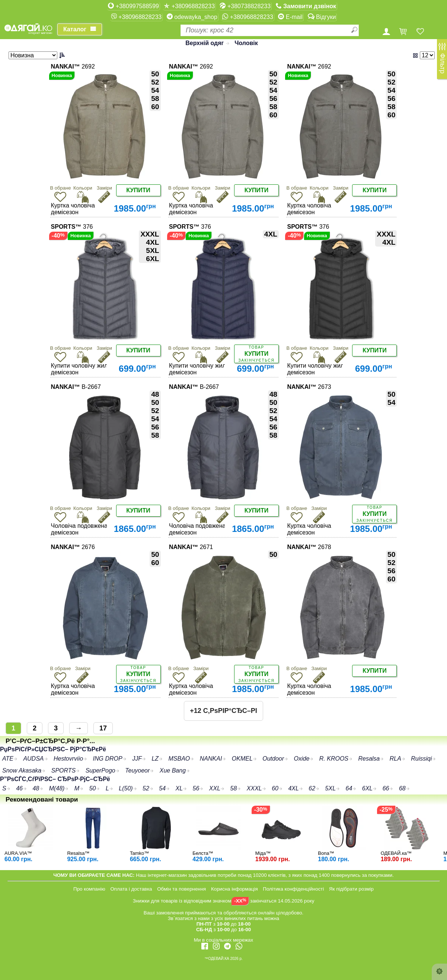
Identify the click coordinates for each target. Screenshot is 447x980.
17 (103, 728)
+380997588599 (133, 6)
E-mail (290, 17)
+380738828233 (245, 6)
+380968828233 (189, 6)
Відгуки (322, 17)
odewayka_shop (192, 17)
